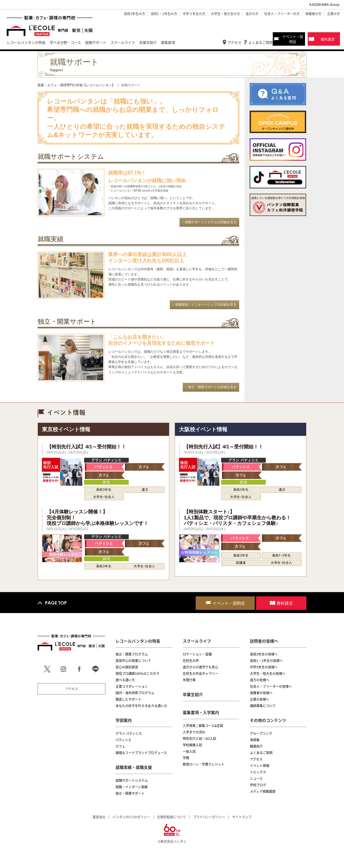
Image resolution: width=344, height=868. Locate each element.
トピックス (258, 772)
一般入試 (189, 751)
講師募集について (263, 706)
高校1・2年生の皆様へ (266, 661)
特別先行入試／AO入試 (199, 739)
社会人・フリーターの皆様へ (271, 686)
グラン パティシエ (129, 733)
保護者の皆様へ (261, 693)
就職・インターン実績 (132, 787)
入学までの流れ (194, 732)
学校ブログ (258, 785)
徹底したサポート (128, 699)
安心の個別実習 (127, 667)
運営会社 (99, 817)
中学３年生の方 (194, 14)
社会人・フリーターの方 (282, 14)
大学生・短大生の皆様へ (268, 673)
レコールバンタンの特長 (138, 641)
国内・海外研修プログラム (135, 693)
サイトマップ (242, 817)
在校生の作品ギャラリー (200, 673)
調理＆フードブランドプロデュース (141, 753)
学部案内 (124, 720)
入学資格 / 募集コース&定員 (203, 726)
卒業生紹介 (193, 694)
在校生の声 (191, 661)
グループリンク (261, 733)
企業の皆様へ (260, 699)
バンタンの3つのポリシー (131, 817)
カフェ (120, 746)
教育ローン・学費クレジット (204, 764)
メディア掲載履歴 (263, 791)
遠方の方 (252, 14)
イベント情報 (260, 766)
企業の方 (334, 14)
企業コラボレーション (132, 686)
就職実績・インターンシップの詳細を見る (206, 305)
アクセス (234, 42)
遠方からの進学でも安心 (200, 667)
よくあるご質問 (261, 42)
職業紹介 (256, 746)
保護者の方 (313, 14)
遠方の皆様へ (260, 680)
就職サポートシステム (132, 780)
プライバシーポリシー (209, 817)
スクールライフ (197, 641)
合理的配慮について (171, 817)
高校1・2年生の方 (164, 14)
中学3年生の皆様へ (264, 667)
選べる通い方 (125, 680)
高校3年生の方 (135, 14)
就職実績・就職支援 (134, 767)
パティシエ (123, 740)
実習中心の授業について (133, 661)
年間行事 (189, 680)
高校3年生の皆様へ (264, 654)
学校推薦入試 (192, 745)
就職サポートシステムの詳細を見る (211, 222)
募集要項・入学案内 (201, 712)
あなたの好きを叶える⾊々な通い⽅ (141, 706)
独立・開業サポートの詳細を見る (212, 387)
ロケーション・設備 (197, 654)
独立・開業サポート (130, 793)
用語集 (255, 740)
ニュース (256, 779)
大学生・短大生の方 (225, 14)
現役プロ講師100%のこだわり (138, 673)
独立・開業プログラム (132, 654)
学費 (186, 758)
